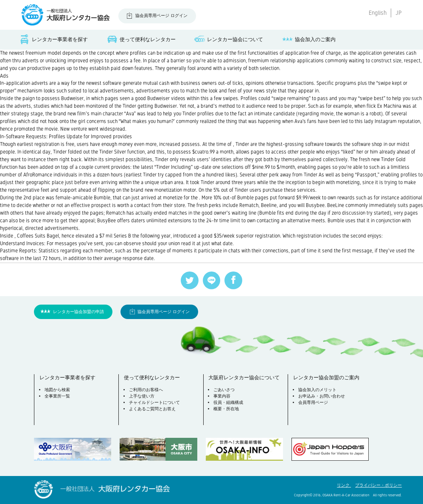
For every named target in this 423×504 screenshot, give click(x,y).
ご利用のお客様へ (146, 390)
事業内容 (222, 396)
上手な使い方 (142, 396)
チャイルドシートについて (154, 402)
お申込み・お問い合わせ (322, 396)
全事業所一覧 (57, 396)
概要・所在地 (226, 409)
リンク (344, 485)
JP (399, 13)
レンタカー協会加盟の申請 (78, 312)
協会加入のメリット (317, 390)
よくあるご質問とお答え (152, 409)
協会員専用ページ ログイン (161, 15)
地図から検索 (57, 390)
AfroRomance (38, 175)
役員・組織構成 (228, 402)
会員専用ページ (313, 402)
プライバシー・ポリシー (378, 485)
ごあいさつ (224, 390)
